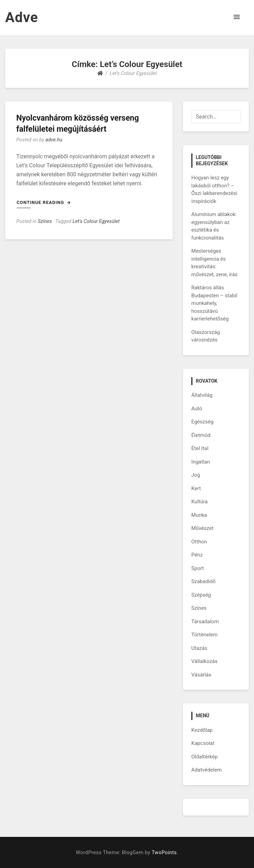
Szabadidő (203, 581)
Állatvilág (202, 395)
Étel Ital (200, 448)
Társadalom (205, 622)
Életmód (201, 435)
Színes (45, 221)
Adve (22, 17)
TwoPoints (164, 853)
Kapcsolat (203, 743)
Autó (197, 409)
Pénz (197, 555)
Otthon (199, 542)
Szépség (201, 595)
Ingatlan (201, 462)
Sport (198, 568)
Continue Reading (44, 202)
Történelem (205, 635)
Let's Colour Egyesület (96, 221)
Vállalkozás (205, 661)
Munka (199, 515)
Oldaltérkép (205, 757)
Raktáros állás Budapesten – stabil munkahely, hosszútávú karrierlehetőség (214, 303)
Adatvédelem (207, 770)
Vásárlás (201, 675)
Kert (196, 488)
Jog (196, 475)
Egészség (202, 422)
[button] (237, 17)
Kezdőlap (202, 730)
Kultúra (199, 502)
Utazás (199, 648)
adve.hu (54, 140)
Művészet (202, 528)
